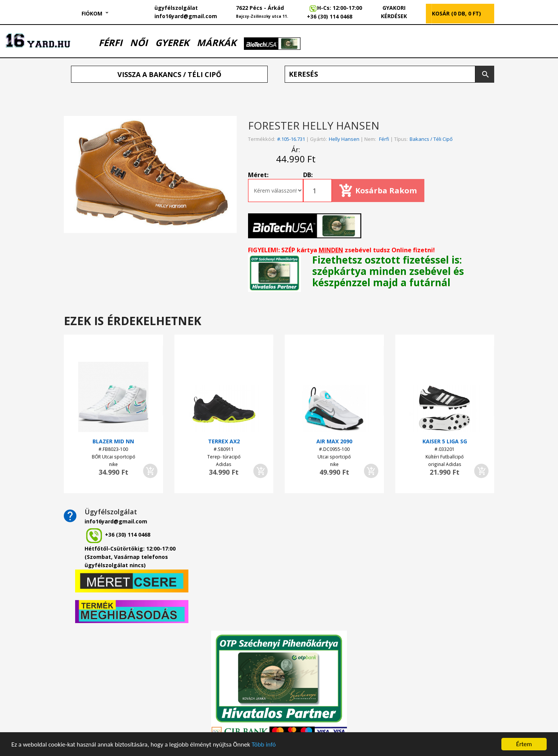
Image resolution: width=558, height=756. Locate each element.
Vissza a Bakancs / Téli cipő (169, 74)
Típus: (401, 139)
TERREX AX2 (224, 441)
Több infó (264, 745)
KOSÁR (456, 13)
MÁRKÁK (217, 42)
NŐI (139, 42)
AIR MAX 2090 (334, 441)
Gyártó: (318, 139)
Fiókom (92, 13)
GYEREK (172, 42)
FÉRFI (110, 42)
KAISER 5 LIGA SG (445, 441)
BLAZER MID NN (113, 441)
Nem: (370, 139)
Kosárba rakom (386, 191)
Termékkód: (262, 139)
